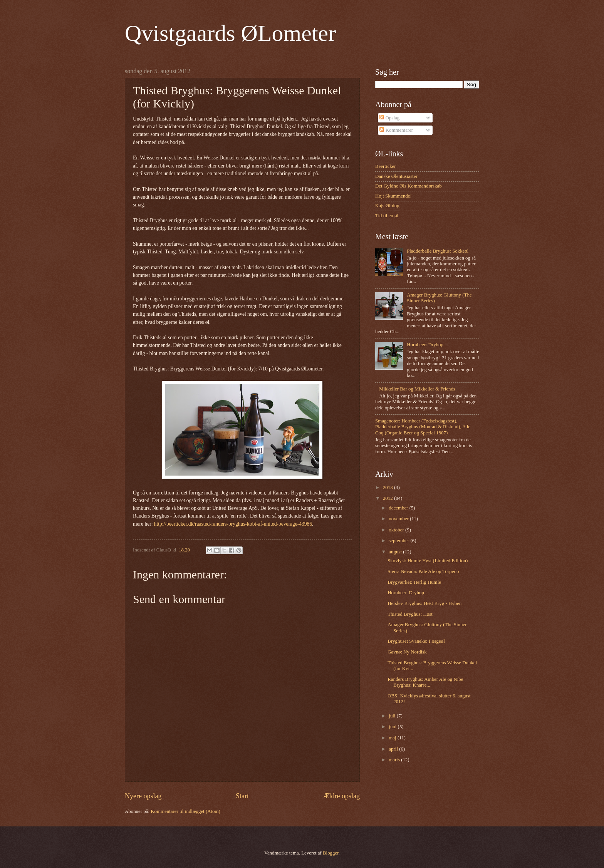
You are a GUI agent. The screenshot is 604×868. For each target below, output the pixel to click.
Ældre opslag (341, 796)
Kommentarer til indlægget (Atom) (185, 811)
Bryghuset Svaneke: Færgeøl (416, 641)
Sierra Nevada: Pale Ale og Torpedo (423, 571)
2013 (388, 488)
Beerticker (386, 166)
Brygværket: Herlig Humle (414, 582)
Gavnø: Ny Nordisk (407, 652)
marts (395, 760)
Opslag (389, 118)
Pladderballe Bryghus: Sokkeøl (438, 251)
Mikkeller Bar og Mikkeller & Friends (417, 389)
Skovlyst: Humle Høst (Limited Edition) (428, 561)
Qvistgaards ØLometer (230, 33)
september (399, 541)
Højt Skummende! (393, 196)
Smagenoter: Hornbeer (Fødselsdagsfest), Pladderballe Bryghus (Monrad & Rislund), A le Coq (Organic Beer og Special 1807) (423, 427)
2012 (388, 498)
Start (242, 796)
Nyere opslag (143, 796)
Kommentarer (396, 130)
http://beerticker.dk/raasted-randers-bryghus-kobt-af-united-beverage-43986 (233, 524)
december (399, 508)
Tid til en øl (387, 216)
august (396, 552)
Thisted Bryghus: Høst (410, 614)
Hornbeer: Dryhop (425, 345)
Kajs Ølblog (387, 206)
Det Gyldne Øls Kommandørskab (409, 186)
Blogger (331, 853)
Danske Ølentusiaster (396, 176)
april (394, 749)
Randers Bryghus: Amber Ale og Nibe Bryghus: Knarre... (425, 682)
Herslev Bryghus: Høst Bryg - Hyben (424, 603)
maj (393, 738)
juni (393, 727)
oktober (397, 530)
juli (393, 716)
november (399, 519)
